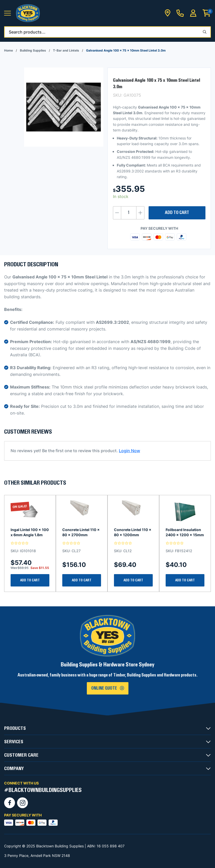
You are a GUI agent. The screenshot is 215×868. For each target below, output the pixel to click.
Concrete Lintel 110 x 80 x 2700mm (81, 532)
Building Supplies (33, 50)
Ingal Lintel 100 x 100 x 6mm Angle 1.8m (30, 532)
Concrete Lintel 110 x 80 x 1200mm (133, 532)
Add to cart (177, 213)
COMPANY (14, 768)
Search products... (27, 32)
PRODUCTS (15, 728)
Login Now (129, 451)
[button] (7, 13)
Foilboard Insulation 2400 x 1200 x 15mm (185, 532)
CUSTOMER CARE (21, 755)
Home (9, 50)
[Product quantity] (129, 213)
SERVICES (14, 742)
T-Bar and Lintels (66, 50)
